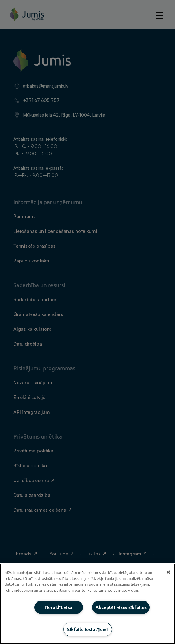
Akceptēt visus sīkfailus (121, 607)
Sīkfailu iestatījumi (87, 629)
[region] (87, 604)
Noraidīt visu (59, 607)
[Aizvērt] (168, 572)
